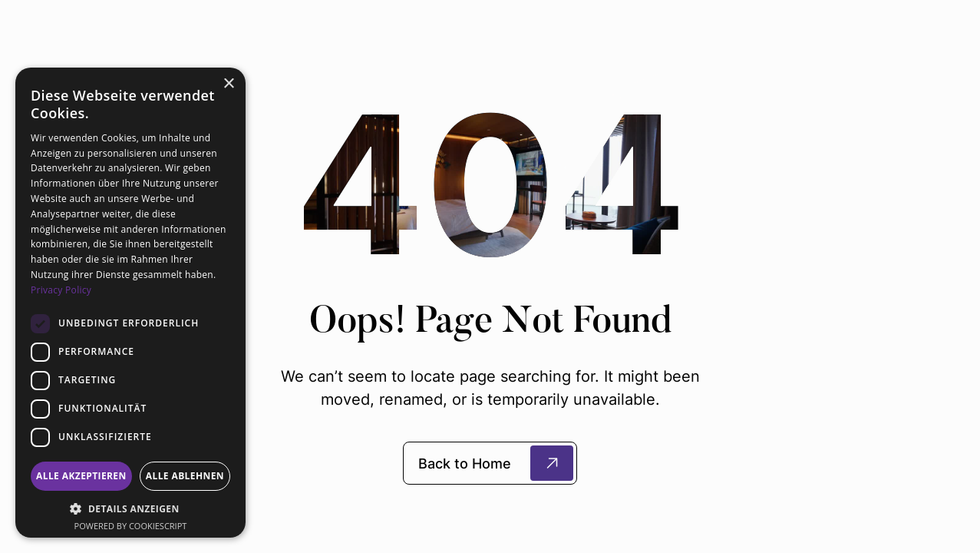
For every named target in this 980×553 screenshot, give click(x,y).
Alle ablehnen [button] (185, 476)
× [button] (228, 84)
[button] (130, 508)
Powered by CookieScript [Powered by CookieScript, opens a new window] (131, 526)
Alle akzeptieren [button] (81, 476)
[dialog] (130, 303)
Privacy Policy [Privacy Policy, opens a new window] (61, 290)
